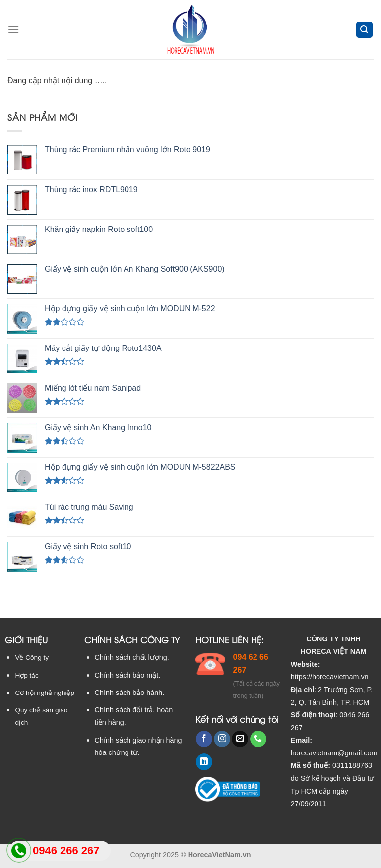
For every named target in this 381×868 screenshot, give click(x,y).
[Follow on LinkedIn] (204, 762)
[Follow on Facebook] (204, 739)
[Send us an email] (240, 739)
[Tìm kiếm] (365, 30)
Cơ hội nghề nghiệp (45, 693)
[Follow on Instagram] (222, 739)
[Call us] (258, 739)
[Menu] (13, 29)
